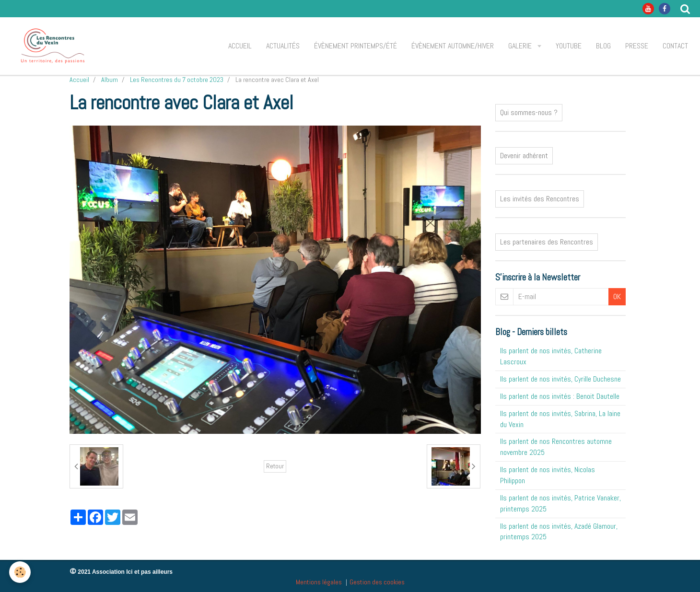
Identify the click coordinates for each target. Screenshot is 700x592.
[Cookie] (20, 572)
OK (617, 296)
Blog (603, 46)
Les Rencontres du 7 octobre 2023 (177, 80)
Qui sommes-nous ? (529, 112)
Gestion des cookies (377, 582)
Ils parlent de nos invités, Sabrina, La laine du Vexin (560, 419)
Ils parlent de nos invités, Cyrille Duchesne (560, 379)
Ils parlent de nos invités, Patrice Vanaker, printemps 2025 (560, 503)
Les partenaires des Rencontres (547, 242)
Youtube (569, 46)
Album (110, 80)
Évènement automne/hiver (453, 46)
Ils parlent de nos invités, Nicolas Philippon (548, 475)
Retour (275, 466)
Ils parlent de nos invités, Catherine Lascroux (551, 356)
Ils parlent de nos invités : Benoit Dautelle (560, 396)
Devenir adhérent (524, 156)
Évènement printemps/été (356, 46)
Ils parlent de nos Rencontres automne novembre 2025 (556, 447)
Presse (637, 46)
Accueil (240, 46)
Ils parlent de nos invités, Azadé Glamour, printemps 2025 (559, 532)
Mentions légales (319, 582)
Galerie (521, 46)
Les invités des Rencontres (540, 199)
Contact (675, 46)
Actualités (283, 46)
